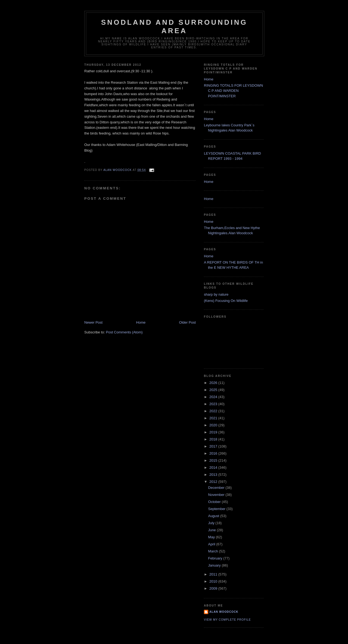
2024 (214, 397)
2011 (214, 574)
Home (141, 322)
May (212, 537)
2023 (214, 404)
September (217, 509)
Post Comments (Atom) (124, 332)
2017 (214, 446)
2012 (214, 482)
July (212, 523)
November (217, 495)
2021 (214, 418)
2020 (214, 425)
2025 (214, 390)
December (217, 488)
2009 (214, 588)
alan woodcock (224, 612)
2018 (214, 439)
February (216, 558)
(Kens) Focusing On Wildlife (226, 301)
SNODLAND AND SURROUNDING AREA (174, 26)
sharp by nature (216, 294)
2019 (214, 432)
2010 (214, 581)
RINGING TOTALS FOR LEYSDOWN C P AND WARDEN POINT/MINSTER (233, 91)
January (215, 565)
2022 (214, 411)
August (214, 516)
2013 (214, 475)
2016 (214, 453)
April (212, 544)
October (215, 502)
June (213, 530)
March (214, 551)
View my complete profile (227, 620)
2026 (214, 383)
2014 (214, 468)
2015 (214, 460)
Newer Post (93, 322)
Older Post (187, 322)
